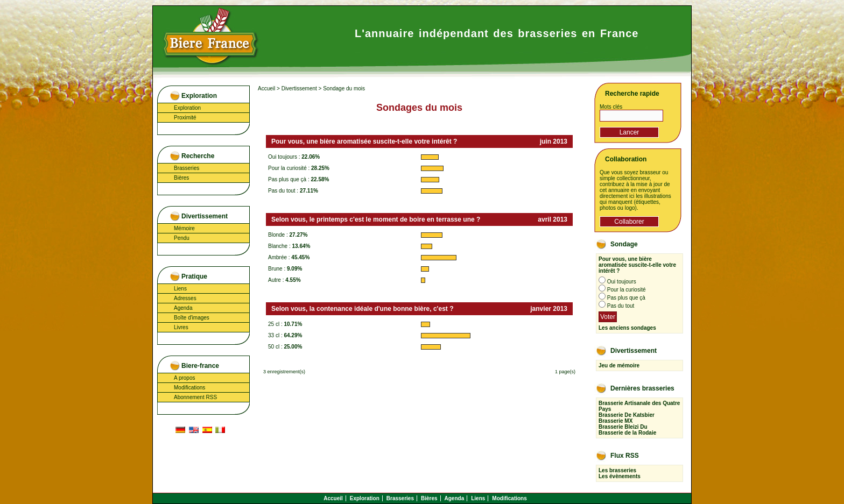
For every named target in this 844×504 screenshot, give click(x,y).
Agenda (183, 308)
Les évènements (620, 476)
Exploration (187, 108)
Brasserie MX (616, 421)
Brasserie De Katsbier (627, 415)
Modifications (189, 388)
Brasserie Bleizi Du (623, 427)
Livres (181, 327)
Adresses (185, 298)
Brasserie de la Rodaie (627, 433)
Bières (181, 178)
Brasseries (187, 168)
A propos (184, 378)
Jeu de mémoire (619, 365)
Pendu (182, 238)
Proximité (185, 118)
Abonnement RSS (195, 397)
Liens (180, 289)
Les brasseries (617, 470)
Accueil (266, 88)
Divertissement (299, 88)
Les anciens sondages (627, 328)
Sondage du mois (344, 88)
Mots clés (611, 107)
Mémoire (184, 228)
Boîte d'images (192, 318)
